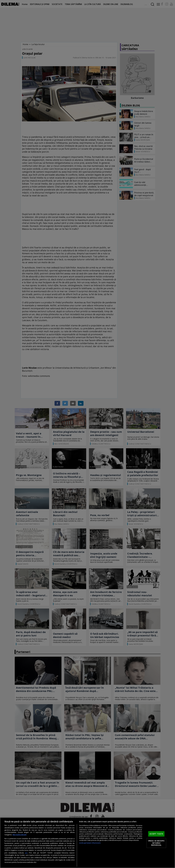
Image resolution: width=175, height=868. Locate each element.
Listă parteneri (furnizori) (90, 843)
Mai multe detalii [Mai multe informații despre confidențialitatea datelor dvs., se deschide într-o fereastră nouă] (20, 835)
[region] (87, 843)
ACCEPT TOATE (156, 834)
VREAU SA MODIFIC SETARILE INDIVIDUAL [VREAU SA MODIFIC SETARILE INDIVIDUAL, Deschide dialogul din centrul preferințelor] (156, 843)
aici (26, 853)
